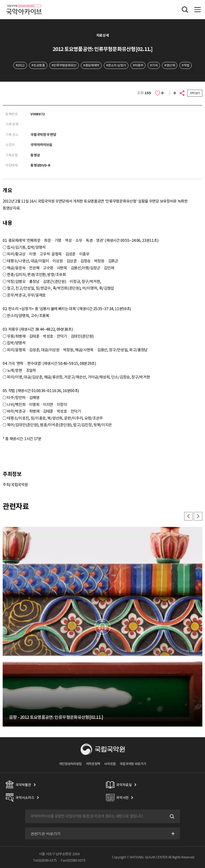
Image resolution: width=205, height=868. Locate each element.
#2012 (20, 65)
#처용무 (138, 65)
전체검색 (185, 10)
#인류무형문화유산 (64, 65)
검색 (171, 816)
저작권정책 (93, 764)
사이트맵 (110, 764)
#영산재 (170, 65)
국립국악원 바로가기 (133, 764)
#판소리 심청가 (116, 65)
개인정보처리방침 (70, 764)
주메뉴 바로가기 (0, 0)
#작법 (186, 65)
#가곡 (154, 65)
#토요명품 (38, 65)
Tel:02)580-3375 (45, 860)
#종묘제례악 (91, 65)
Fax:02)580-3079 (73, 860)
